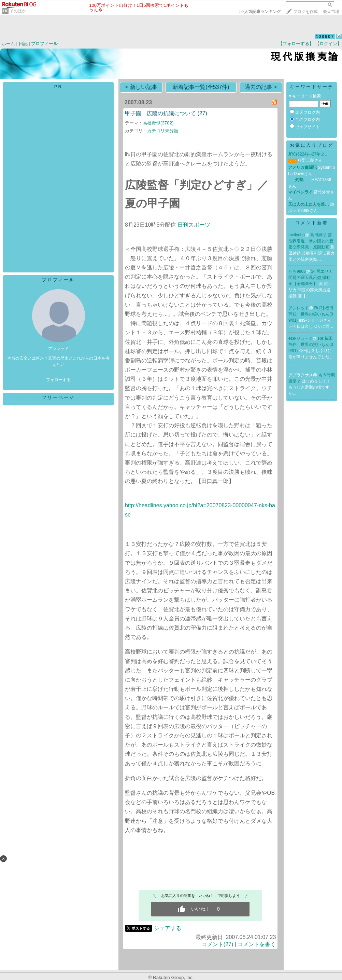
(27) (202, 113)
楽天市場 (331, 12)
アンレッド (299, 308)
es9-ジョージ (301, 338)
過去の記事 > (261, 87)
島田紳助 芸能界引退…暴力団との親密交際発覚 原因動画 (311, 241)
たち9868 (297, 271)
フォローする (58, 380)
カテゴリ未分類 (163, 131)
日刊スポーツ (194, 225)
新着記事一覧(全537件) (201, 87)
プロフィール (44, 44)
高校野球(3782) (158, 123)
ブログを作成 (305, 12)
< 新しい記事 (141, 87)
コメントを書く (257, 944)
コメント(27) (217, 944)
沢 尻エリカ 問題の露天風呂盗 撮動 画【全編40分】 (311, 278)
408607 (325, 36)
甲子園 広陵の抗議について (160, 113)
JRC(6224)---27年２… (308, 154)
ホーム (8, 44)
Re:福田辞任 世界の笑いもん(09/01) (311, 345)
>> (260, 12)
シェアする (168, 928)
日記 (23, 44)
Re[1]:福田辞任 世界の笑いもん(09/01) (311, 314)
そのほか (18, 11)
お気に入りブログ (312, 145)
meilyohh (297, 235)
